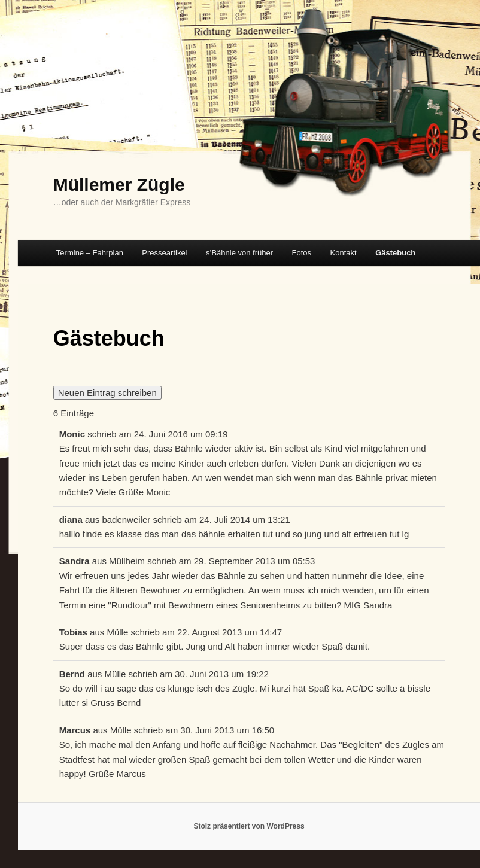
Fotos (302, 253)
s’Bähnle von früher (239, 253)
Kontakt (344, 253)
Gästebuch (395, 253)
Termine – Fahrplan (90, 253)
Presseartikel (164, 253)
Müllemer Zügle (119, 185)
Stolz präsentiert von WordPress (249, 826)
